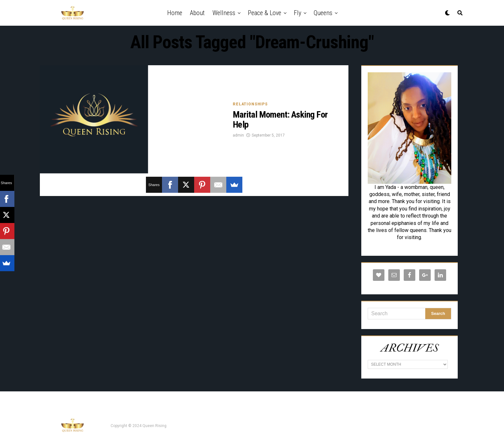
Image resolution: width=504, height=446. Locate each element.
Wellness (224, 13)
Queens (323, 13)
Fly (297, 13)
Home (175, 13)
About (197, 13)
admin (238, 135)
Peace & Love (265, 13)
